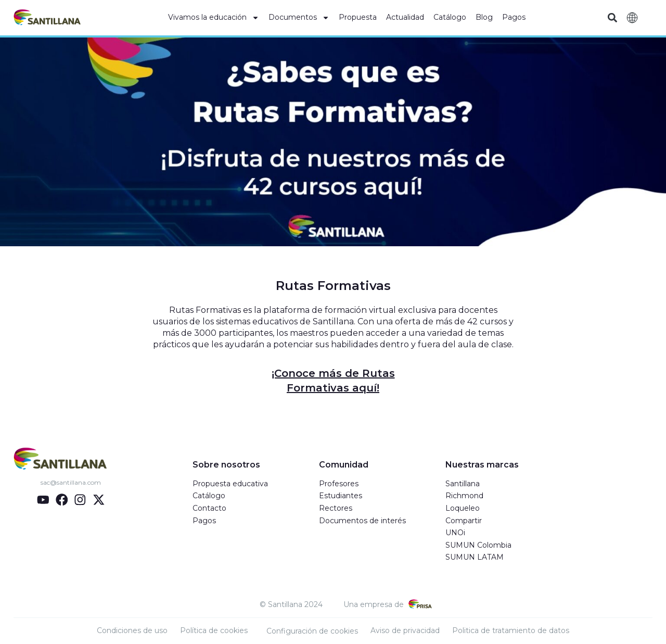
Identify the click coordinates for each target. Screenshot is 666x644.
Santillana (463, 484)
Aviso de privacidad (405, 630)
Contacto (209, 508)
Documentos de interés (362, 521)
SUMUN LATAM (475, 557)
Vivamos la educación (214, 18)
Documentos (299, 18)
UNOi (455, 533)
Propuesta (358, 17)
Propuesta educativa (230, 484)
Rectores (336, 508)
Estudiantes (341, 496)
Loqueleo (463, 508)
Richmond (464, 496)
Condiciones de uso (132, 630)
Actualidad (405, 17)
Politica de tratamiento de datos (511, 630)
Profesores (339, 484)
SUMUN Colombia (478, 545)
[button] (612, 18)
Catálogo (450, 17)
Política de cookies (214, 630)
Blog (484, 17)
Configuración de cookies (312, 631)
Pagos (514, 17)
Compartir (464, 521)
